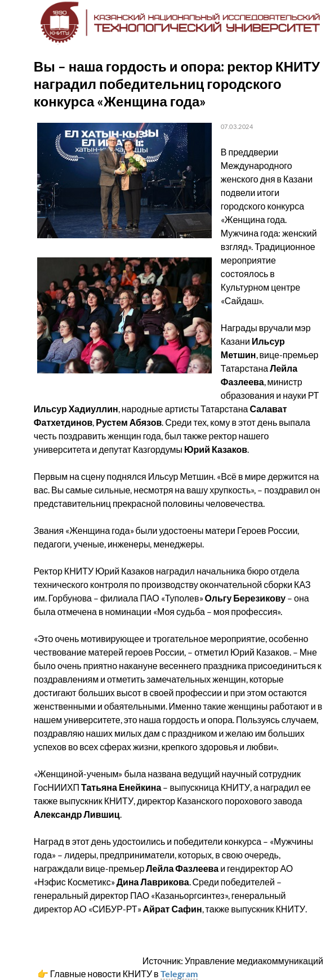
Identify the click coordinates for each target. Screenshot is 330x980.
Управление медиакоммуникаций (254, 961)
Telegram (179, 974)
